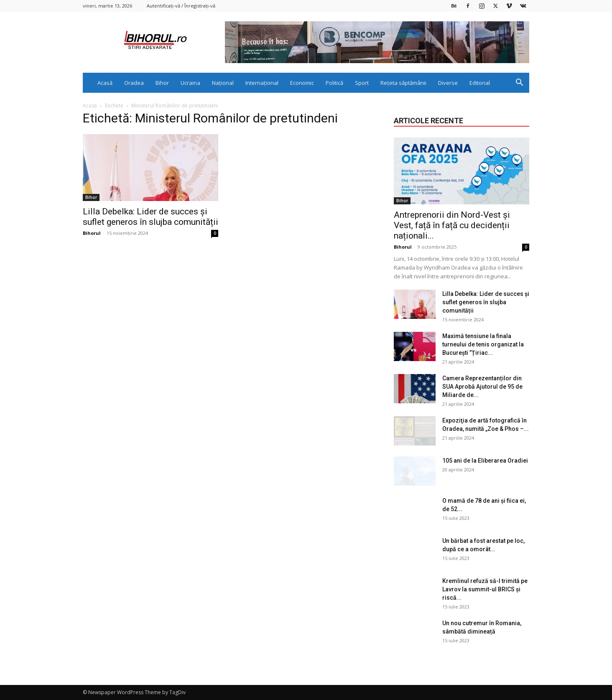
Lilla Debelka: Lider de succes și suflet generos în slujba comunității (150, 217)
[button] (519, 83)
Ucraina (190, 83)
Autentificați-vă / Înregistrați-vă (181, 6)
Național (223, 83)
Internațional (262, 83)
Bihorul (92, 233)
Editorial (480, 83)
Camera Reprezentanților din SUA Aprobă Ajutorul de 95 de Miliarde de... (482, 387)
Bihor (162, 83)
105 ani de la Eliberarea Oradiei (485, 461)
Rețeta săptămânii (403, 83)
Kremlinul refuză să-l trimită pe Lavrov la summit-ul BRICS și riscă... (485, 589)
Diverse (448, 83)
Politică (334, 83)
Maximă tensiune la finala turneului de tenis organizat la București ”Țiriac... (483, 344)
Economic (302, 83)
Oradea (134, 83)
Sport (362, 83)
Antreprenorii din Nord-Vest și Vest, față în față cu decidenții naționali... (452, 225)
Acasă (105, 83)
